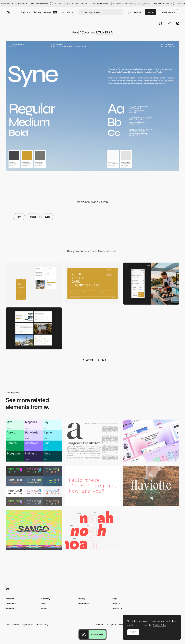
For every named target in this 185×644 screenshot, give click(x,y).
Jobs (62, 12)
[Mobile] (34, 284)
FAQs (114, 599)
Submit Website (168, 12)
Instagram (111, 625)
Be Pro (151, 12)
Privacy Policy (42, 625)
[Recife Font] (93, 440)
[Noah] (93, 530)
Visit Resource (97, 634)
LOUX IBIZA (104, 32)
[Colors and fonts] (34, 441)
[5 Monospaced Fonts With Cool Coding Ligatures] (34, 486)
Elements (10, 608)
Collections (11, 604)
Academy (51, 12)
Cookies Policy (12, 625)
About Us (116, 604)
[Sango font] (34, 530)
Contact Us (117, 608)
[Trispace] (93, 486)
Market (70, 12)
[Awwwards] (9, 12)
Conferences (83, 604)
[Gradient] (151, 441)
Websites (10, 599)
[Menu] (93, 284)
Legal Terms (27, 625)
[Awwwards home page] (84, 634)
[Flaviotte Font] (151, 486)
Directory (37, 12)
